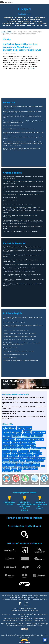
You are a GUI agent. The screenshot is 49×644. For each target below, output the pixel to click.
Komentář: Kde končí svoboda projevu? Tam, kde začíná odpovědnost (22, 116)
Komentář (7, 436)
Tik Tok (5, 456)
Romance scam (31, 445)
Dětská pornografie (23, 466)
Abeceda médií (41, 459)
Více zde (32, 68)
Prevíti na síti (7, 451)
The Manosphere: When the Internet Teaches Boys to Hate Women (22, 194)
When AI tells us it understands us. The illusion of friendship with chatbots (23, 191)
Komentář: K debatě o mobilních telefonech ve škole (17, 129)
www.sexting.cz (39, 618)
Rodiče (37, 456)
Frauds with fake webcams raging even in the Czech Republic (20, 333)
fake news (27, 448)
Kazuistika (17, 436)
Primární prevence (31, 461)
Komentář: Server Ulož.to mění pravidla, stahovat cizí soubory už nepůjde (23, 137)
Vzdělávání (6, 461)
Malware (22, 456)
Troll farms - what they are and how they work (16, 330)
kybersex (42, 448)
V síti (42, 439)
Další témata (37, 21)
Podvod (27, 432)
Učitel (40, 453)
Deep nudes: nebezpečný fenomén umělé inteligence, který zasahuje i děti (23, 265)
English (30, 453)
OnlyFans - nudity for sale (10, 201)
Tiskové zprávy (20, 25)
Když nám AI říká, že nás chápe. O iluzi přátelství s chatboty (19, 268)
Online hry (26, 451)
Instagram (14, 453)
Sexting (30, 17)
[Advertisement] (22, 83)
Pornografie (32, 459)
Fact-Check (41, 461)
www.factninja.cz (40, 620)
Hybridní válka (27, 469)
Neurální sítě (18, 471)
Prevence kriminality (28, 442)
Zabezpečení (6, 453)
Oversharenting (7, 459)
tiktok (11, 461)
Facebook (27, 439)
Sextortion (6, 442)
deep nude (14, 469)
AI (3, 469)
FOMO (43, 466)
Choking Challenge (35, 466)
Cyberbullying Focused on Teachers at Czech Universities (19, 340)
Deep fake (19, 448)
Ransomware (23, 453)
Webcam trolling (13, 456)
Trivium (40, 25)
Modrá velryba (30, 456)
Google (20, 469)
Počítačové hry (36, 464)
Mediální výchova (8, 448)
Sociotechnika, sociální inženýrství (19, 21)
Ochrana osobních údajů (9, 466)
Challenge (35, 439)
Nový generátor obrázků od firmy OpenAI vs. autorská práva (20, 271)
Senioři (35, 453)
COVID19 (35, 469)
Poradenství (15, 442)
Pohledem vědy (7, 25)
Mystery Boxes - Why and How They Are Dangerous (17, 204)
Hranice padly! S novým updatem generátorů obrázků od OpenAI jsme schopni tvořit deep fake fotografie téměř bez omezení (22, 275)
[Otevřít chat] (45, 640)
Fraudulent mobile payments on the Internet (15, 354)
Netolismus (16, 459)
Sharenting (35, 448)
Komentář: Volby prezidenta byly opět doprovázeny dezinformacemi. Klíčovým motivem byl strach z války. (22, 149)
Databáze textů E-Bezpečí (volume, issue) (25, 610)
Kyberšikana (8, 17)
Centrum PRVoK (11, 464)
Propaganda (24, 459)
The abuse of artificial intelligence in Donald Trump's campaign (20, 231)
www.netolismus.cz (26, 620)
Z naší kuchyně (41, 23)
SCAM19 (22, 461)
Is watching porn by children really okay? (14, 322)
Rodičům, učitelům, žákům (25, 23)
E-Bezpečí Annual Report (10, 357)
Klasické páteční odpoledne (10, 126)
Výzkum (25, 436)
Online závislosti (8, 23)
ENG (46, 25)
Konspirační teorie (8, 471)
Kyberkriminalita (36, 436)
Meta (4, 464)
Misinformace (27, 464)
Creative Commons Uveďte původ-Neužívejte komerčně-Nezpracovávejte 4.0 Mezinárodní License (27, 625)
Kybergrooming (20, 17)
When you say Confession (10, 348)
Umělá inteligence (12, 432)
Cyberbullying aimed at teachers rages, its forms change (18, 351)
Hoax (29, 428)
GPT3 (20, 451)
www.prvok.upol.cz (11, 618)
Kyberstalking (40, 17)
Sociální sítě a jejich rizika (31, 19)
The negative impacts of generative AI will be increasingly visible (21, 361)
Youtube (14, 451)
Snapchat (7, 469)
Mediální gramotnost (10, 445)
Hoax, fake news (15, 19)
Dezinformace (39, 432)
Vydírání (19, 439)
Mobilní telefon (35, 451)
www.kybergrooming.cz (11, 620)
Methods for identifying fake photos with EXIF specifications (19, 336)
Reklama (19, 464)
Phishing (21, 445)
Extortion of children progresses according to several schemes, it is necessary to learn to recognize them (21, 344)
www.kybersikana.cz (25, 618)
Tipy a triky (31, 25)
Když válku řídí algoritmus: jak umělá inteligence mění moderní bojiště (22, 247)
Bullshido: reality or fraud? (10, 198)
